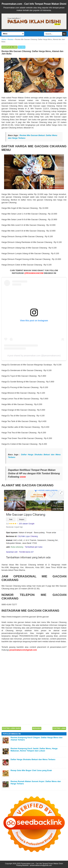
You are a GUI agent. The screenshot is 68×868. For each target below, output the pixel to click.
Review (22, 47)
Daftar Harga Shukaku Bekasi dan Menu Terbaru (33, 759)
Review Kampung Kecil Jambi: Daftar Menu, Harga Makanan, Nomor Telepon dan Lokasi (34, 750)
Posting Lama (59, 728)
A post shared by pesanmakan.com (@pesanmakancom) (34, 356)
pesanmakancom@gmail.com (41, 865)
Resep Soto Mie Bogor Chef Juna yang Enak (31, 770)
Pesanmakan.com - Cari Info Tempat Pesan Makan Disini (34, 4)
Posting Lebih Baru (11, 728)
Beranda (37, 728)
